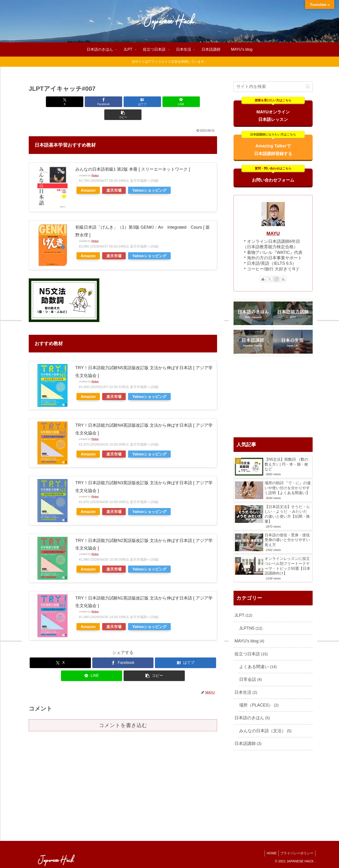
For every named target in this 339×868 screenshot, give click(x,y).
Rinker (95, 162)
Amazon (88, 177)
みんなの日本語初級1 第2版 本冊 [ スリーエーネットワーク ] (133, 156)
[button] (186, 102)
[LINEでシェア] (154, 102)
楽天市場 (114, 177)
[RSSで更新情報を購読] (283, 279)
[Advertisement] (273, 397)
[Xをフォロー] (270, 279)
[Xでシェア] (60, 102)
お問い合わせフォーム (273, 175)
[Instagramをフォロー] (276, 279)
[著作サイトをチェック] (263, 279)
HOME (270, 853)
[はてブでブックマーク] (123, 102)
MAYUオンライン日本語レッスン (273, 111)
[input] (273, 87)
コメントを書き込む (123, 712)
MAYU (273, 233)
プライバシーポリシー (296, 853)
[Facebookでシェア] (91, 102)
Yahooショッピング (149, 177)
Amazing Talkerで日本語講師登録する (273, 145)
